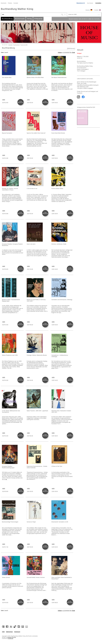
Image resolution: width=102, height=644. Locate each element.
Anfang (60, 52)
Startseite (4, 3)
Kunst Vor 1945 (24, 45)
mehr (4, 100)
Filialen (10, 3)
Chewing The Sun (12, 637)
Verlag (29, 19)
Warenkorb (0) (81, 3)
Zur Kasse (90, 3)
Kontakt (16, 3)
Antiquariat (38, 19)
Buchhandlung (7, 19)
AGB (3, 632)
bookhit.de (11, 638)
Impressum (17, 632)
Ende (73, 52)
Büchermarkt (20, 19)
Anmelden (98, 3)
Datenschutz (9, 632)
